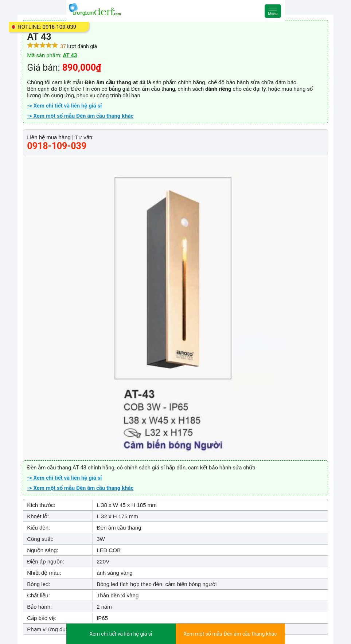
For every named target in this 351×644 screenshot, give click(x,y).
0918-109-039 (60, 27)
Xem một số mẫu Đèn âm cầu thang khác (230, 634)
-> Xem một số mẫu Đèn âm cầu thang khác (80, 116)
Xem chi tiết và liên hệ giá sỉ (121, 634)
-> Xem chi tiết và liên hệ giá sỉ (64, 106)
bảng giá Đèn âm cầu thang (142, 89)
